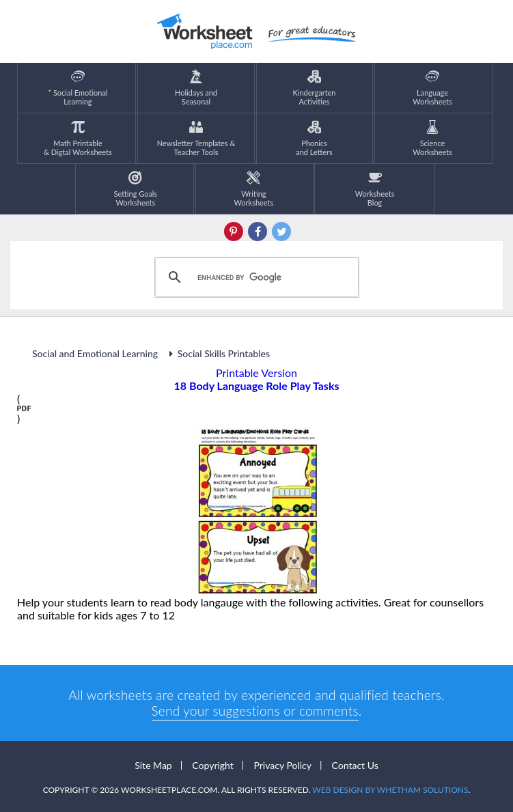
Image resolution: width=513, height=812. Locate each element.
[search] (255, 277)
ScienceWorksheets (432, 138)
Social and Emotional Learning (96, 353)
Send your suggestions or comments (255, 711)
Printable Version (256, 373)
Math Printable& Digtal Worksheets (78, 138)
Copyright (213, 765)
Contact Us (355, 765)
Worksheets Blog (375, 189)
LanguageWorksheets (432, 88)
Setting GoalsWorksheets (136, 189)
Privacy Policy (282, 765)
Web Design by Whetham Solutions (390, 790)
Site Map (153, 765)
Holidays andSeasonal (196, 88)
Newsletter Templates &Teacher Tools (196, 138)
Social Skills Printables (218, 353)
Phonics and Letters (314, 138)
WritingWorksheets (254, 189)
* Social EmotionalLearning (78, 88)
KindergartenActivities (315, 88)
